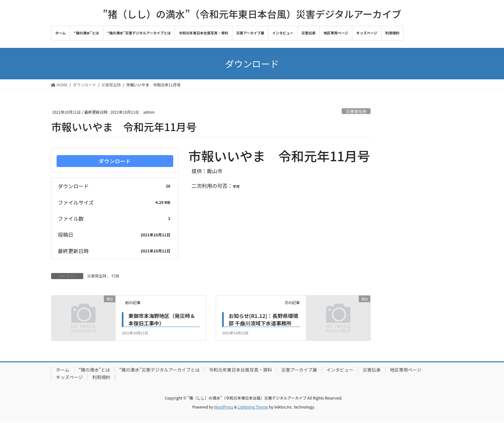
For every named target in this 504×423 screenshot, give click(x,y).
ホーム (63, 370)
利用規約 (101, 377)
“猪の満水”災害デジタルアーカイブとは (159, 370)
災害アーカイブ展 (299, 370)
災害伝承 (372, 370)
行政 (115, 276)
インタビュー (340, 370)
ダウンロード (115, 161)
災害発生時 (356, 111)
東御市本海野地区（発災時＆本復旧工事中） (162, 320)
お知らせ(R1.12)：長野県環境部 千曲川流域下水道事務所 (263, 320)
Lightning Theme (253, 407)
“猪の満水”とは (94, 370)
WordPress (224, 407)
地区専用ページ (406, 370)
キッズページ (69, 377)
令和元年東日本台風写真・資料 (240, 370)
